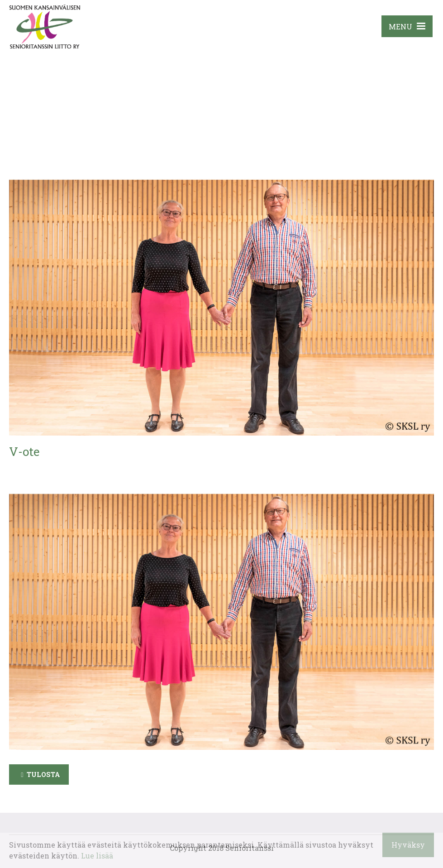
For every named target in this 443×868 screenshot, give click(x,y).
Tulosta (43, 774)
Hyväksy (408, 845)
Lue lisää (97, 856)
